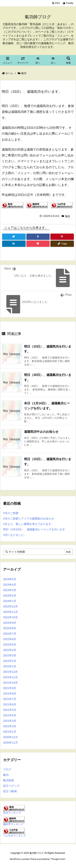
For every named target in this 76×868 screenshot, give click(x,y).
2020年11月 (10, 743)
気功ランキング (12, 813)
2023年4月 (10, 585)
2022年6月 (10, 639)
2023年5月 (10, 579)
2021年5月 (10, 710)
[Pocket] (38, 244)
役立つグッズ (11, 786)
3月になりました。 (15, 535)
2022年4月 (10, 650)
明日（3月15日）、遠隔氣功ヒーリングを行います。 (35, 529)
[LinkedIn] (14, 244)
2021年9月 (10, 688)
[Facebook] (38, 237)
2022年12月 (10, 606)
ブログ (7, 769)
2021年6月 (10, 704)
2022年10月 (10, 617)
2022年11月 (10, 612)
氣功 (24, 73)
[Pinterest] (62, 237)
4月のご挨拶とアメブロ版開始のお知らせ (29, 519)
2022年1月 (10, 666)
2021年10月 (10, 683)
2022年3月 (10, 655)
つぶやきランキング (15, 836)
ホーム (9, 73)
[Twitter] (14, 237)
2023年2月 (10, 596)
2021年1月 (10, 732)
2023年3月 (10, 590)
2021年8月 (10, 694)
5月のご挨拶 (11, 513)
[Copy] (62, 244)
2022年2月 (10, 661)
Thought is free (58, 859)
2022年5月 (10, 645)
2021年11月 (10, 677)
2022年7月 (10, 634)
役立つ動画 (10, 791)
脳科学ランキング (13, 824)
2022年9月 (10, 623)
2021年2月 (10, 726)
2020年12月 (10, 737)
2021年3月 (10, 721)
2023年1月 (10, 601)
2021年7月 (10, 699)
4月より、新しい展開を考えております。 (29, 524)
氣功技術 (9, 780)
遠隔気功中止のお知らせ (41, 432)
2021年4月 (10, 715)
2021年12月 (10, 672)
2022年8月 (10, 628)
